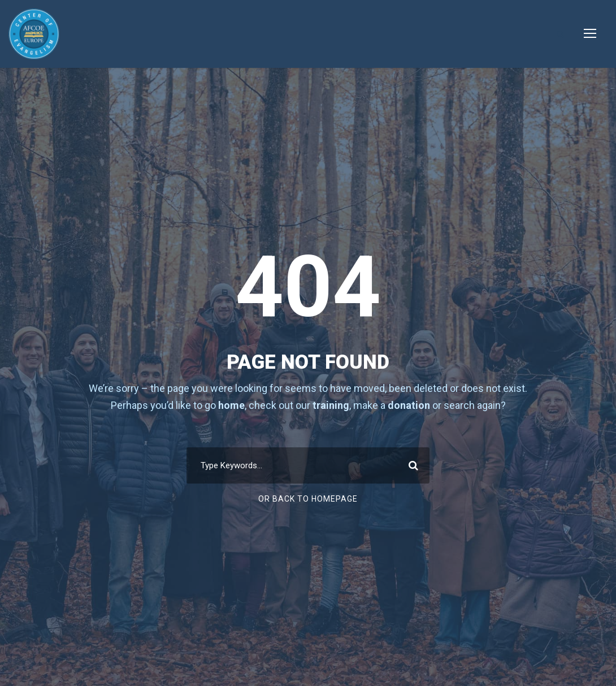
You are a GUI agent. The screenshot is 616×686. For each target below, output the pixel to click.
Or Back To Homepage (308, 499)
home (231, 405)
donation (409, 405)
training (331, 405)
